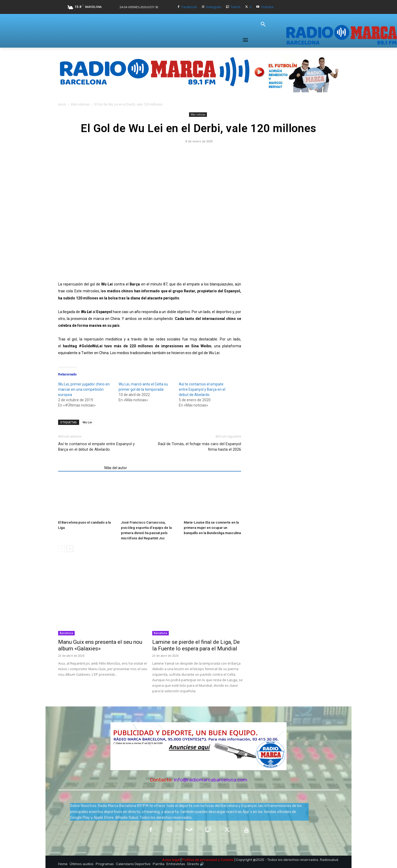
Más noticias (80, 104)
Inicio (62, 104)
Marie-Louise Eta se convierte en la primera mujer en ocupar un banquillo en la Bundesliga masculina (212, 528)
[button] (263, 24)
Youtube (267, 7)
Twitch (236, 7)
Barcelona (66, 633)
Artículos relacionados (80, 468)
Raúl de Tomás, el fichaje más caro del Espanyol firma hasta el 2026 (200, 447)
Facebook (189, 7)
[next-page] (70, 549)
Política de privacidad (200, 860)
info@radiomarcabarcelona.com (211, 780)
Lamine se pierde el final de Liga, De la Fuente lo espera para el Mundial (196, 645)
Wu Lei (87, 422)
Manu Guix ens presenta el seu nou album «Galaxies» (100, 645)
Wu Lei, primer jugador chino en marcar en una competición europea (84, 389)
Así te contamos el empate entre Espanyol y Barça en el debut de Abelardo (202, 389)
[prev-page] (61, 549)
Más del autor (116, 468)
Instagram (214, 7)
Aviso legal (171, 860)
